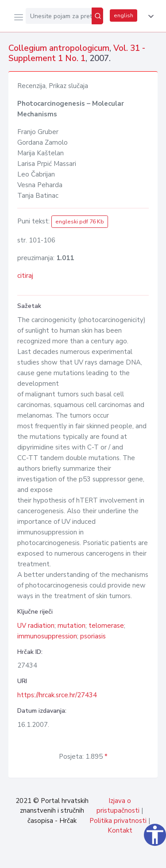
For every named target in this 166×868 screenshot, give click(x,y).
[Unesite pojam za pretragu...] (59, 16)
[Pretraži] (97, 16)
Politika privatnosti (118, 821)
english (124, 15)
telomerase (106, 626)
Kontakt (120, 830)
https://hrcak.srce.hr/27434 (57, 695)
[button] (149, 16)
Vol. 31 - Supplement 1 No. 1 (77, 53)
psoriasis (93, 636)
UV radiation (36, 626)
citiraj (25, 276)
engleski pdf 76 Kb (80, 222)
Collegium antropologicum (59, 48)
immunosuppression (47, 636)
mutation (71, 626)
